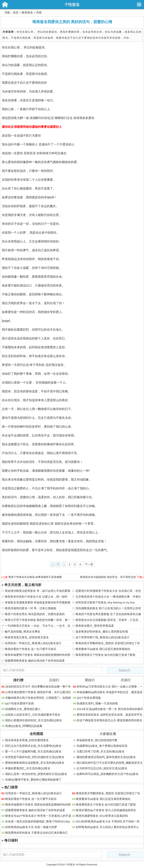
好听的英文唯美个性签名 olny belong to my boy (105, 602)
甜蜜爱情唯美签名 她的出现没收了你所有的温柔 (35, 661)
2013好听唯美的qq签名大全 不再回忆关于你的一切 (108, 821)
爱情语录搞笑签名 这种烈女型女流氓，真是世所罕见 (109, 715)
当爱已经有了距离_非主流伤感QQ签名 (101, 751)
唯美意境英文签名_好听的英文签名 (27, 637)
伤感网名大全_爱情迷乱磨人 (23, 709)
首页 (16, 12)
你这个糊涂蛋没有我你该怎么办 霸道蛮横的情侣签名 (109, 720)
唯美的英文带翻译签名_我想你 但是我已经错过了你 (108, 643)
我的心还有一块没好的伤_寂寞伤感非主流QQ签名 (36, 774)
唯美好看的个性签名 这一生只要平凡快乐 (31, 649)
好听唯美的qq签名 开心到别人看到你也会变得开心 (107, 827)
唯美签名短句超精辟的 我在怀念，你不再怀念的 (108, 577)
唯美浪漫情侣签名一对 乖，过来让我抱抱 (31, 608)
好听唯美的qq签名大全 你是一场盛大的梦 (31, 827)
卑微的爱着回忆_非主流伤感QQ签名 (28, 768)
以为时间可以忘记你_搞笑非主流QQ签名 (102, 768)
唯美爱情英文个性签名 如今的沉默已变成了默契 (105, 655)
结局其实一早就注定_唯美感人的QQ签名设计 (33, 643)
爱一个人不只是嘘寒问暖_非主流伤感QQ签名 (33, 751)
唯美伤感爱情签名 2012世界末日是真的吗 (102, 816)
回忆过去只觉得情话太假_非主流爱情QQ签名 (33, 746)
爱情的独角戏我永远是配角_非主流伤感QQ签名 (35, 763)
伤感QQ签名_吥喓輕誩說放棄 (24, 726)
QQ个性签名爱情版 (89, 698)
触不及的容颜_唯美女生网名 (22, 631)
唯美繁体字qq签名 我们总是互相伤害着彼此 (103, 649)
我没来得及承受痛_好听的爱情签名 (27, 740)
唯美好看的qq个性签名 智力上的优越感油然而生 (106, 810)
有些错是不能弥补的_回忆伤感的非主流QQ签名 (35, 757)
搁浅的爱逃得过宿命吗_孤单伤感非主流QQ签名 (106, 757)
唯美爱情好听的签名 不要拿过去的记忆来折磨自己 (37, 833)
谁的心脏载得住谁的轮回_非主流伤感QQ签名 (34, 720)
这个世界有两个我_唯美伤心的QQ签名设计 (102, 637)
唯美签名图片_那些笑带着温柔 (95, 626)
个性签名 (72, 4)
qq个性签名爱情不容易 (19, 703)
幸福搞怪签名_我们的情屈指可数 (97, 740)
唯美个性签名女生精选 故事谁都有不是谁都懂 (35, 577)
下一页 (89, 564)
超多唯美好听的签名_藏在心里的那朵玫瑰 (102, 631)
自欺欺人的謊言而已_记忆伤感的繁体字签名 (33, 715)
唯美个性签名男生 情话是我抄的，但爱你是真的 (35, 614)
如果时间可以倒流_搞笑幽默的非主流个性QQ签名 (108, 774)
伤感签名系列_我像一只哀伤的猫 (97, 703)
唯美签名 (27, 12)
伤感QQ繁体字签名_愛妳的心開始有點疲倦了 (33, 780)
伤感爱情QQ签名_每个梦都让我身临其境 (102, 746)
